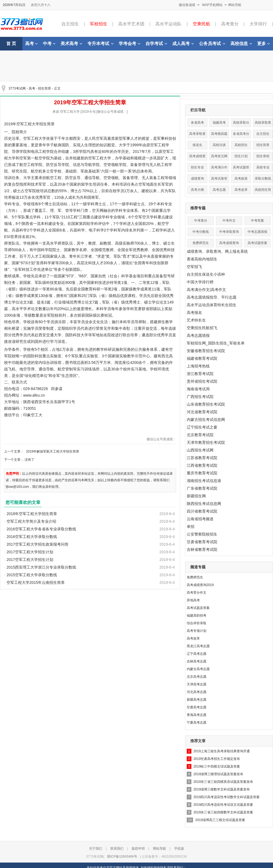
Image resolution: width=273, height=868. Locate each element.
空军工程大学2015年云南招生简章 (36, 582)
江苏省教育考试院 (202, 458)
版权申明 (138, 849)
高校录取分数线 (241, 124)
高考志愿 (219, 190)
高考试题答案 (241, 169)
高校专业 (263, 167)
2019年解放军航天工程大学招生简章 (53, 451)
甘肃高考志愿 (197, 707)
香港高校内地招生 (202, 259)
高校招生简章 (263, 191)
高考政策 (241, 179)
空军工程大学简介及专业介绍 (31, 521)
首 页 (11, 44)
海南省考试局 (198, 389)
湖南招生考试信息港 (204, 481)
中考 (49, 44)
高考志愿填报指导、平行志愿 (212, 297)
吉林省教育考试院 (202, 549)
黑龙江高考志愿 (198, 646)
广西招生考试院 (200, 397)
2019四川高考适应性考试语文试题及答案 (223, 805)
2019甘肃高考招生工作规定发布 (217, 759)
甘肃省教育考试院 (202, 542)
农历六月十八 (41, 5)
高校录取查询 (263, 124)
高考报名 (194, 313)
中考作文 (229, 221)
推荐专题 (198, 208)
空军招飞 (194, 267)
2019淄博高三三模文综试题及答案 (220, 820)
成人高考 (183, 44)
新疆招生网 (196, 496)
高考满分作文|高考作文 (206, 290)
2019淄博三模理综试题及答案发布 (219, 774)
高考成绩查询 (197, 157)
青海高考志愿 (197, 715)
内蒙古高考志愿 (198, 669)
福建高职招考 (197, 616)
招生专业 (197, 167)
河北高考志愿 (197, 692)
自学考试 (156, 44)
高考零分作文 (197, 593)
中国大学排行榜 (200, 282)
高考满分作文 (219, 169)
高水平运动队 (168, 24)
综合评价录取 (197, 623)
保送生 (197, 145)
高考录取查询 (197, 135)
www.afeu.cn (34, 395)
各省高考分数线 (241, 135)
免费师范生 (201, 243)
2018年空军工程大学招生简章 (32, 514)
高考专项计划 (197, 631)
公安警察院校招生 (202, 534)
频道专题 (198, 567)
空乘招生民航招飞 (202, 328)
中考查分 (201, 221)
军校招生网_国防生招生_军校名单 (216, 343)
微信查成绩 (187, 5)
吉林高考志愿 (197, 661)
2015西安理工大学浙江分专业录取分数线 (41, 567)
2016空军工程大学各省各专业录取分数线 (41, 529)
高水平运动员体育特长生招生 (212, 305)
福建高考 (219, 123)
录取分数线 (263, 179)
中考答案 (257, 221)
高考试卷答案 (219, 180)
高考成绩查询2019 (200, 585)
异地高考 (193, 600)
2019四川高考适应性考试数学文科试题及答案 (227, 797)
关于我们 (96, 849)
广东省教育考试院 (202, 488)
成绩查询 (197, 179)
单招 (191, 527)
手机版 (179, 849)
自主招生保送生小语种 (206, 274)
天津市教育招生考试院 (206, 442)
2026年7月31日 (14, 5)
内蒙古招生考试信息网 (206, 420)
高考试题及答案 (198, 608)
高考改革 (241, 190)
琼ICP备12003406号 (122, 857)
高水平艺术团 (131, 24)
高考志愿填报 (198, 335)
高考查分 (230, 24)
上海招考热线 (198, 366)
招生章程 (263, 156)
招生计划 (241, 156)
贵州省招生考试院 (202, 381)
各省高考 (197, 123)
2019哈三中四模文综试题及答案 (217, 766)
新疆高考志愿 (197, 700)
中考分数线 (201, 232)
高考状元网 (219, 156)
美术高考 (71, 44)
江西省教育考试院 (202, 465)
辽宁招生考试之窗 (202, 427)
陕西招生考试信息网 (204, 504)
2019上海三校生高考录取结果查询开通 (222, 751)
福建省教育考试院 (202, 358)
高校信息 (241, 44)
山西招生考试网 (200, 450)
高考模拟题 (219, 134)
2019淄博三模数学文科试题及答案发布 (222, 789)
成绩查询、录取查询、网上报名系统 (217, 251)
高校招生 (241, 145)
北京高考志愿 (197, 677)
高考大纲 (197, 190)
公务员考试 (212, 44)
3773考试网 (17, 88)
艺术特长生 (196, 320)
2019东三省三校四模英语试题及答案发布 (223, 782)
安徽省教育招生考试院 (206, 351)
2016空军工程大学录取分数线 (32, 537)
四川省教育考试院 (202, 511)
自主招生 (70, 24)
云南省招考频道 (200, 519)
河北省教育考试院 (202, 412)
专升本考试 (100, 44)
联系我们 (117, 849)
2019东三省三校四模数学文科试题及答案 (223, 812)
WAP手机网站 (212, 5)
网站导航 (235, 5)
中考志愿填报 (257, 232)
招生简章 (44, 88)
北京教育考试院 (200, 435)
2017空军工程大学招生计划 (30, 552)
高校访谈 (219, 145)
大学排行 (258, 24)
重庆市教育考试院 (202, 473)
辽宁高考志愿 (197, 654)
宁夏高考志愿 (197, 723)
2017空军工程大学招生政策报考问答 (38, 544)
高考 (31, 44)
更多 (263, 44)
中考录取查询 (229, 232)
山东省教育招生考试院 (206, 404)
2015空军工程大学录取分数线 (32, 575)
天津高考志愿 (197, 684)
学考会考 (130, 44)
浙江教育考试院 (200, 374)
